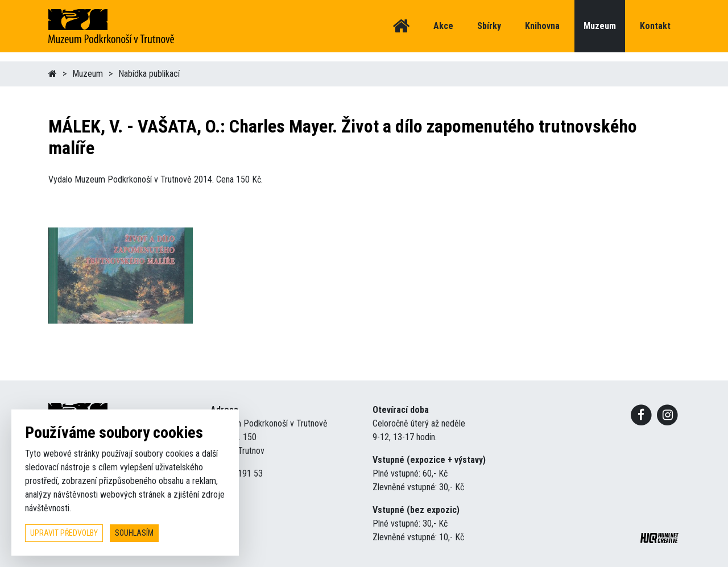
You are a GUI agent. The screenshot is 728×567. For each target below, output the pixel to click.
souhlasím (134, 533)
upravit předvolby (64, 533)
